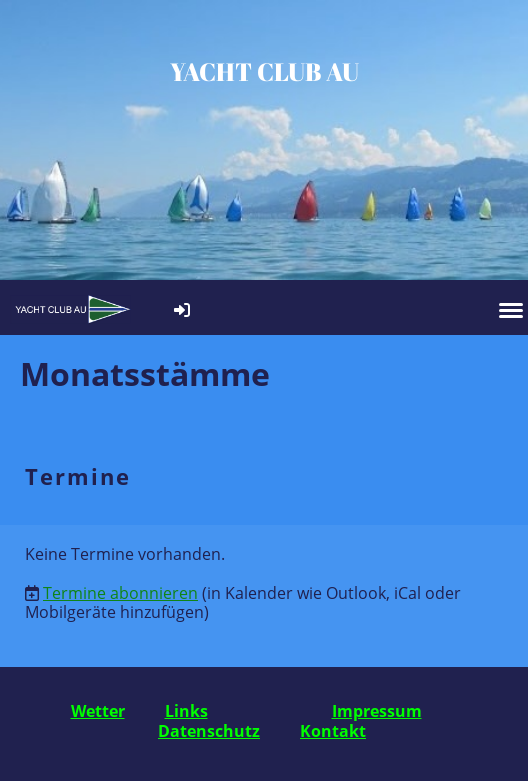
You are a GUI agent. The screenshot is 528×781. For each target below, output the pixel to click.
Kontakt (333, 731)
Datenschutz (209, 731)
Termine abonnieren (120, 593)
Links (186, 711)
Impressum (377, 711)
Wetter (98, 711)
